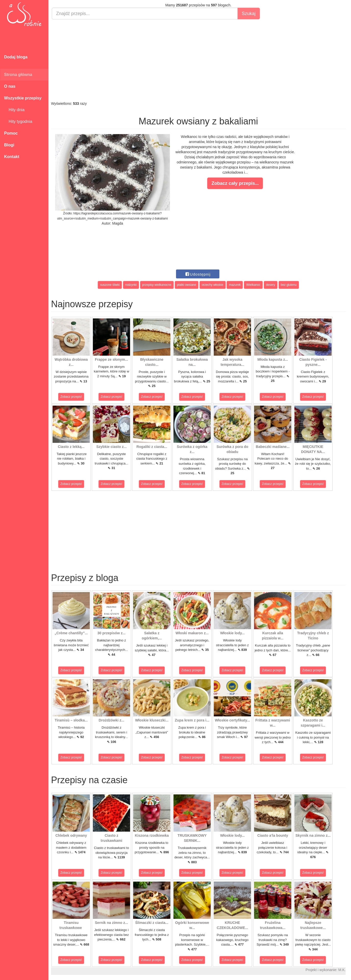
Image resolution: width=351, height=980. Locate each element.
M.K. (342, 970)
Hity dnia (14, 110)
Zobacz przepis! (71, 397)
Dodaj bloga (16, 57)
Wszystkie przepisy (23, 98)
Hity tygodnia (18, 121)
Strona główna (18, 75)
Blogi (9, 145)
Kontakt (12, 157)
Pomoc (11, 133)
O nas (10, 86)
